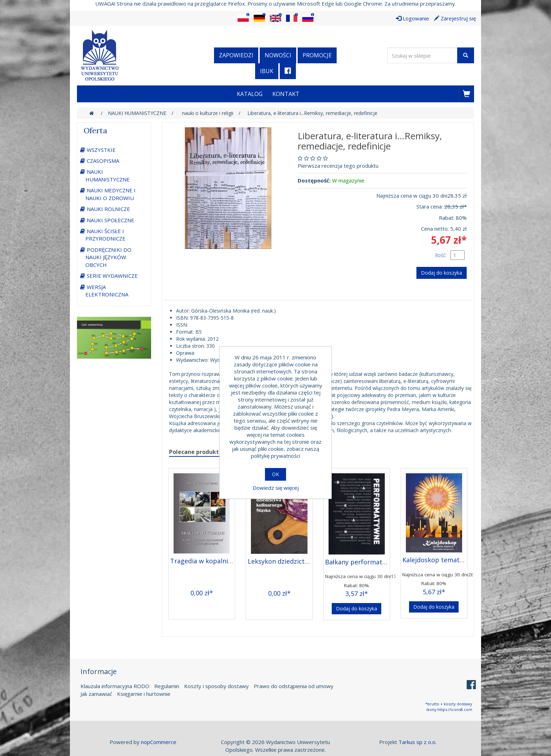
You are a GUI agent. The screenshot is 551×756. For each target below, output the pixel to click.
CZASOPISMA (103, 161)
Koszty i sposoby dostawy (216, 686)
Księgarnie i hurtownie (144, 694)
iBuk (267, 71)
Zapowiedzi (236, 55)
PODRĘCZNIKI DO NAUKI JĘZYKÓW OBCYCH (108, 257)
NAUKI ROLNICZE (108, 209)
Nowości (278, 55)
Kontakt (286, 94)
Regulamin (167, 686)
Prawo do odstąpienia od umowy (294, 686)
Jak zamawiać (96, 694)
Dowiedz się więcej (276, 488)
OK (275, 474)
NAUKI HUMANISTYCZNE (108, 175)
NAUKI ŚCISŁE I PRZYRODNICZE (105, 235)
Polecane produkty (196, 452)
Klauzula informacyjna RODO (115, 686)
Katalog (250, 94)
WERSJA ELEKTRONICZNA (107, 291)
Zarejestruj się (455, 18)
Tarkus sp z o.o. (417, 742)
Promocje (317, 55)
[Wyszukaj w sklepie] (422, 55)
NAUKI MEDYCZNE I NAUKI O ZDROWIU (111, 194)
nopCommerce (159, 742)
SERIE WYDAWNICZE (112, 276)
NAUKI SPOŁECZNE (111, 220)
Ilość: (441, 255)
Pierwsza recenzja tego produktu (338, 166)
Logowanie (413, 18)
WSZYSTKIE (101, 150)
